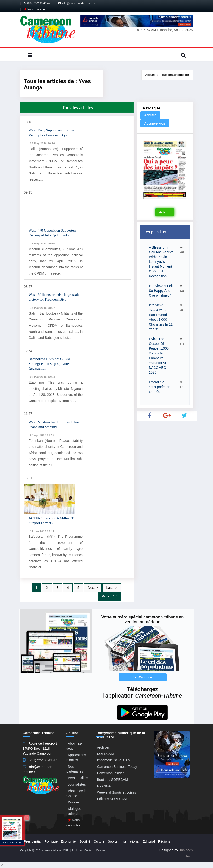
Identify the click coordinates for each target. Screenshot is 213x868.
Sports (113, 841)
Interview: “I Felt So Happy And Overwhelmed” (161, 291)
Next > (93, 588)
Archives (104, 747)
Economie (68, 841)
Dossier (73, 802)
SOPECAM (105, 754)
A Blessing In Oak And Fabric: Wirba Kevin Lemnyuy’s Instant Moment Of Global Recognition (161, 262)
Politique (51, 841)
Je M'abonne (143, 677)
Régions (164, 841)
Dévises (101, 850)
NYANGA (104, 786)
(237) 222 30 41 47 (37, 3)
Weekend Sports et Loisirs (117, 792)
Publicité (77, 850)
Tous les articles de (175, 75)
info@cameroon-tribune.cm (77, 3)
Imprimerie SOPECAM (114, 760)
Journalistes (77, 784)
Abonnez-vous (155, 123)
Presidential (33, 841)
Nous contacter (35, 9)
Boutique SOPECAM (112, 780)
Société (85, 841)
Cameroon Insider (110, 773)
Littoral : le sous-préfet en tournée (160, 387)
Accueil (150, 75)
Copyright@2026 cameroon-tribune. (41, 850)
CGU (66, 850)
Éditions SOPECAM (112, 799)
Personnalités (78, 778)
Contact (89, 850)
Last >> (112, 588)
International (130, 841)
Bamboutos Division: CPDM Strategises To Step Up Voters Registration (50, 364)
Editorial (149, 841)
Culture (99, 841)
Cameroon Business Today (117, 767)
